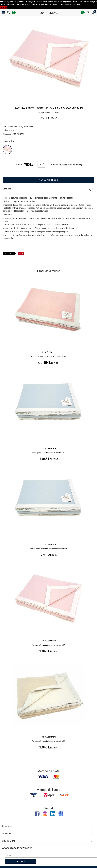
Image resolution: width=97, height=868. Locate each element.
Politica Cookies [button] (87, 4)
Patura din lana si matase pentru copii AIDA (49, 356)
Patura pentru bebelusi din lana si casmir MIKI (48, 549)
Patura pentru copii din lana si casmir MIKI (49, 453)
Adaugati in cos (48, 180)
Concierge (7, 189)
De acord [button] (4, 7)
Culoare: (6, 142)
